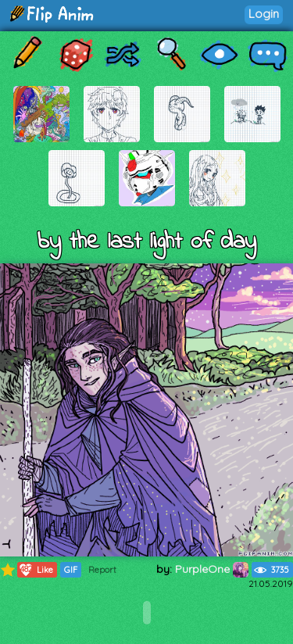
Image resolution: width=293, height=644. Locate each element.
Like (36, 570)
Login (264, 14)
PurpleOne (212, 569)
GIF (71, 570)
